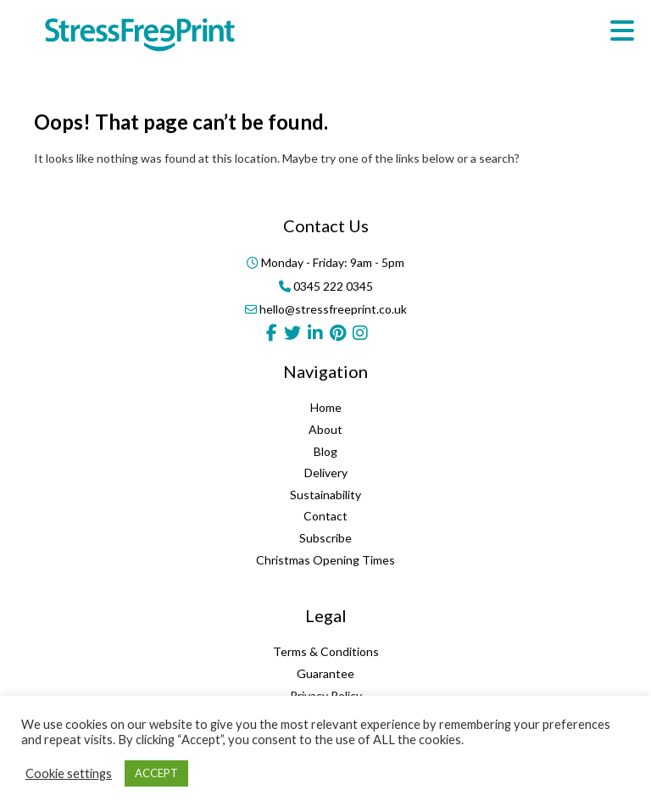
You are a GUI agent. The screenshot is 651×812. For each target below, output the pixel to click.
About (325, 429)
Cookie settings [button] (69, 773)
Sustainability (325, 495)
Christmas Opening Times (325, 560)
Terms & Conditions (326, 651)
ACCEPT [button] (156, 773)
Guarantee (325, 673)
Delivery (326, 473)
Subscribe (325, 538)
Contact (325, 516)
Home (326, 407)
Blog (325, 451)
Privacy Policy (326, 695)
